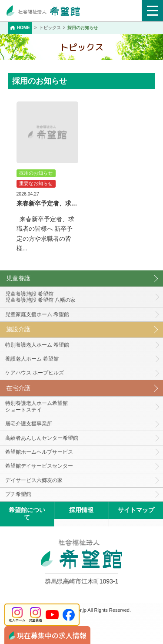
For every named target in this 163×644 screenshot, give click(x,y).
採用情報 (81, 510)
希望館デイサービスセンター (39, 466)
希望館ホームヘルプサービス (39, 452)
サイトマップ (136, 510)
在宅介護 (18, 388)
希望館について (27, 514)
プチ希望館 (18, 494)
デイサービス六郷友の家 (34, 480)
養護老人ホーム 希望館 (32, 359)
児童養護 (18, 278)
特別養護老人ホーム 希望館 (37, 345)
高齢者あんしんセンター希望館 (42, 438)
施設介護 (18, 329)
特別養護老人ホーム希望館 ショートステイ (37, 406)
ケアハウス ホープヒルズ (35, 373)
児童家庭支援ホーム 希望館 (37, 314)
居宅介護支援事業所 (29, 424)
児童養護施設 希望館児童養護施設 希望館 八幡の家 (41, 297)
